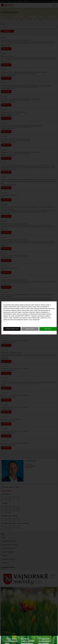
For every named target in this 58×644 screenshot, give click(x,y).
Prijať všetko (48, 329)
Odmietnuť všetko (30, 329)
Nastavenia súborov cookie (12, 329)
